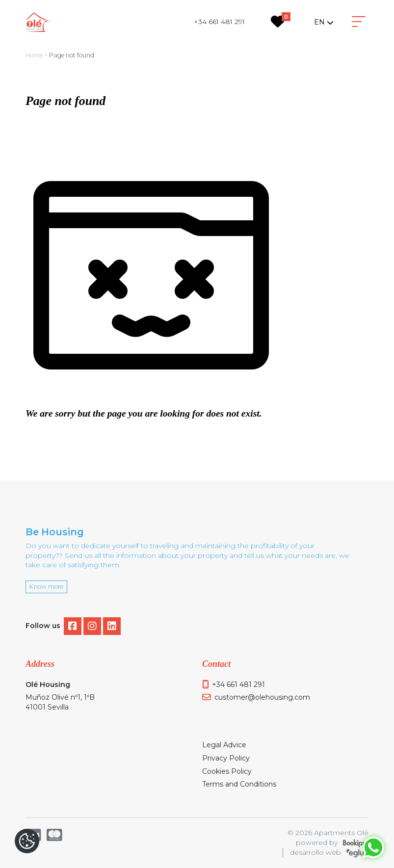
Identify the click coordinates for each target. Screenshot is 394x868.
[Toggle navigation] (359, 22)
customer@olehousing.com (262, 697)
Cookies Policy (227, 771)
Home (34, 55)
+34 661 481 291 (219, 22)
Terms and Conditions (239, 784)
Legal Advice (224, 745)
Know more (46, 587)
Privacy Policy (226, 758)
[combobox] (324, 22)
